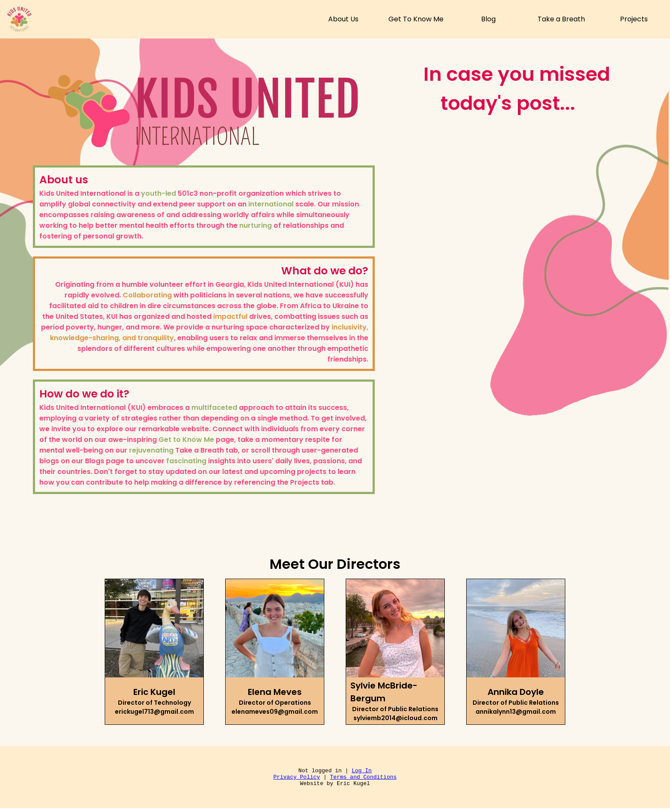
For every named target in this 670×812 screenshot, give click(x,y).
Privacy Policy (297, 779)
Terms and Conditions (363, 779)
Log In (362, 771)
